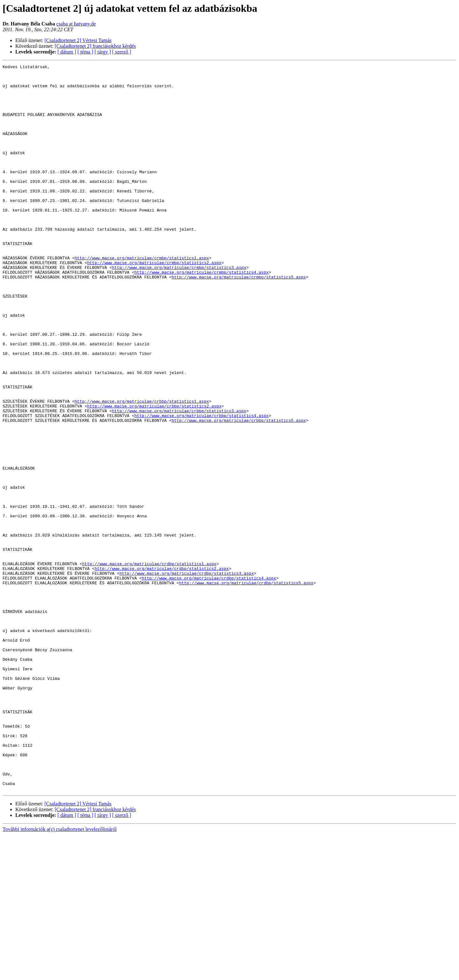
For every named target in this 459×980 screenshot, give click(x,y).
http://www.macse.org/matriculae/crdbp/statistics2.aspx (162, 670)
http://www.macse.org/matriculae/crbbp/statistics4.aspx (201, 486)
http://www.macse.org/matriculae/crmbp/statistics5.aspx (239, 320)
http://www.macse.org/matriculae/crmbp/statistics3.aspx (179, 308)
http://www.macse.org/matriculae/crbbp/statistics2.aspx (154, 475)
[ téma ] (85, 52)
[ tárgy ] (103, 52)
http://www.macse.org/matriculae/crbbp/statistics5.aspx (239, 492)
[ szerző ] (122, 52)
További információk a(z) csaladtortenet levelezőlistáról (60, 974)
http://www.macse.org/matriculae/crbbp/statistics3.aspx (179, 480)
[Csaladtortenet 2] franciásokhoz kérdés (95, 46)
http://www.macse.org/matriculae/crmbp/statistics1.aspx (142, 297)
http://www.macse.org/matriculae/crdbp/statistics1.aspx (149, 664)
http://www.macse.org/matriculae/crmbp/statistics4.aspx (201, 314)
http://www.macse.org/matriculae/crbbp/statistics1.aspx (142, 469)
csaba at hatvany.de (76, 24)
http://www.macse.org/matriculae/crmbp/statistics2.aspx (154, 303)
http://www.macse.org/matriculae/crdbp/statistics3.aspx (187, 675)
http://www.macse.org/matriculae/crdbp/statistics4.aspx (209, 681)
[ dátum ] (67, 52)
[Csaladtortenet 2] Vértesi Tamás (78, 40)
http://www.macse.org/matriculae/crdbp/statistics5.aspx (246, 687)
